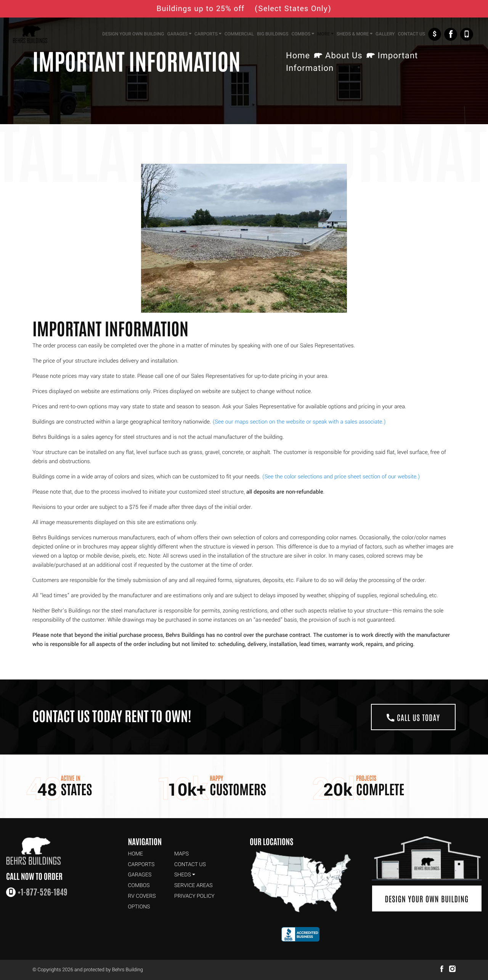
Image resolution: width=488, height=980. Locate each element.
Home (298, 56)
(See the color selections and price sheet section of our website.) (341, 477)
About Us (344, 56)
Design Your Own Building (427, 898)
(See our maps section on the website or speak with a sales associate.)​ (299, 422)
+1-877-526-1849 (467, 34)
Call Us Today (413, 717)
